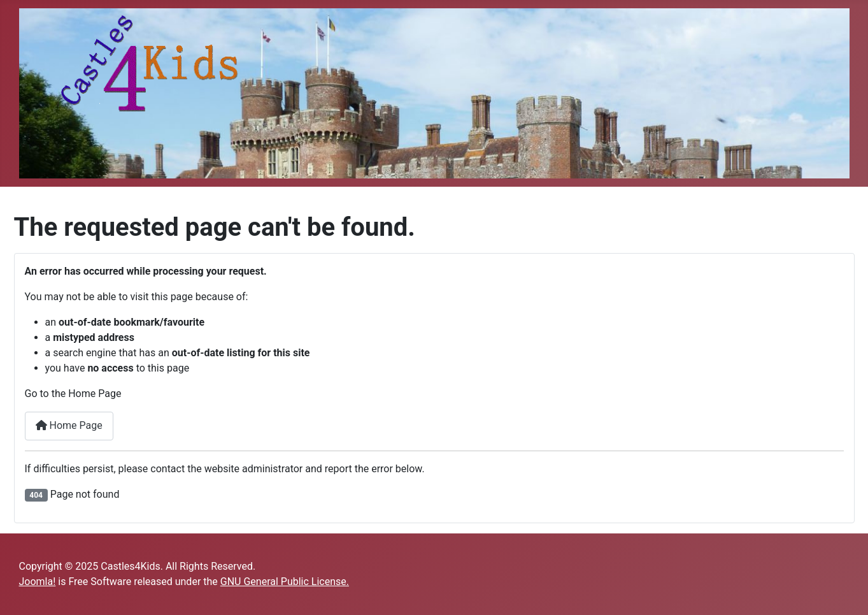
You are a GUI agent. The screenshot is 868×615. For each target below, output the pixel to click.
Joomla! (38, 582)
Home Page (69, 425)
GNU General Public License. (285, 582)
